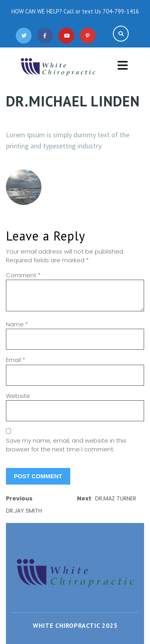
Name (17, 324)
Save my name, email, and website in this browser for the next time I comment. (66, 445)
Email (16, 360)
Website (18, 396)
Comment (23, 275)
